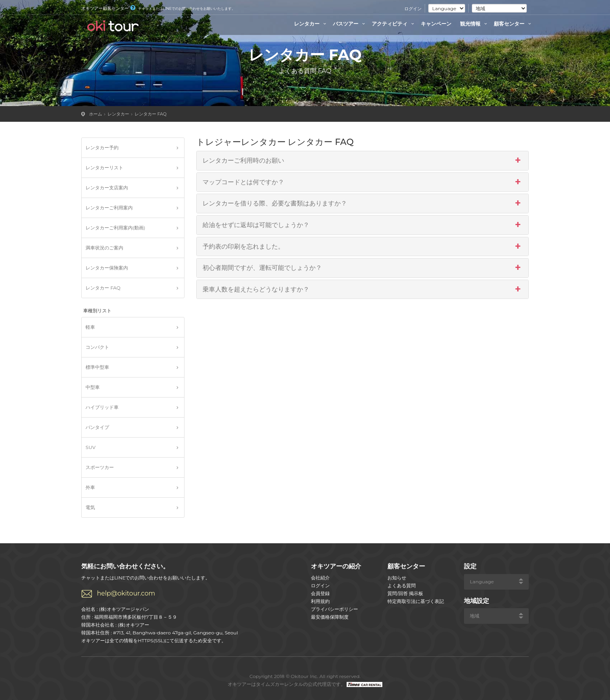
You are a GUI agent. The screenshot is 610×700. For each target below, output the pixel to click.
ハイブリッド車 (102, 407)
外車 (90, 487)
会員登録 (320, 593)
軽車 (90, 327)
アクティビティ (394, 24)
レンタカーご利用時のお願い (363, 161)
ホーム (96, 114)
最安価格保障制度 (330, 617)
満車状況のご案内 (104, 248)
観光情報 (475, 24)
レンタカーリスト (104, 168)
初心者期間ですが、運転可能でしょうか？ (363, 268)
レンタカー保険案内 (107, 268)
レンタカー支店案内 (107, 188)
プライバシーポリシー (334, 609)
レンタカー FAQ (151, 114)
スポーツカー (100, 467)
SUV (90, 447)
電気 (90, 507)
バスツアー (350, 24)
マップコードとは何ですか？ (363, 182)
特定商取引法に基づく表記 (416, 601)
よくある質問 (402, 585)
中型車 (93, 387)
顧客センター (513, 24)
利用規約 (320, 601)
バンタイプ (97, 427)
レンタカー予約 (102, 148)
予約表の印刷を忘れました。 (363, 247)
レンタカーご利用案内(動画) (115, 228)
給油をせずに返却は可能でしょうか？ (363, 225)
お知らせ (397, 578)
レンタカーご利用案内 (109, 208)
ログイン (413, 9)
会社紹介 (320, 578)
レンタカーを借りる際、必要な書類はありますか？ (363, 203)
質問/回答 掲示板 (405, 593)
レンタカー (311, 24)
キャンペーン (436, 24)
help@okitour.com (126, 593)
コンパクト (97, 347)
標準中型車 (97, 367)
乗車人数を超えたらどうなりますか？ (363, 290)
